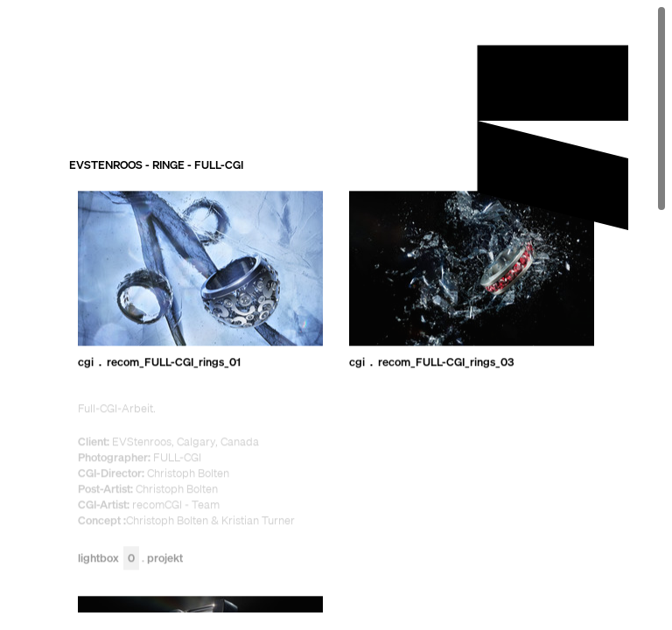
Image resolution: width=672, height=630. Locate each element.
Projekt (165, 559)
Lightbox (108, 559)
